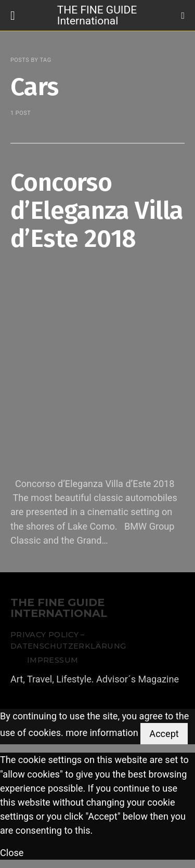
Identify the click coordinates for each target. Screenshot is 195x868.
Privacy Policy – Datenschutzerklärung (68, 640)
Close (12, 853)
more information (102, 733)
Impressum (53, 660)
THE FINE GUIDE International (97, 15)
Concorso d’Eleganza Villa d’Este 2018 (97, 211)
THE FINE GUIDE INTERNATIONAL (59, 608)
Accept (164, 734)
